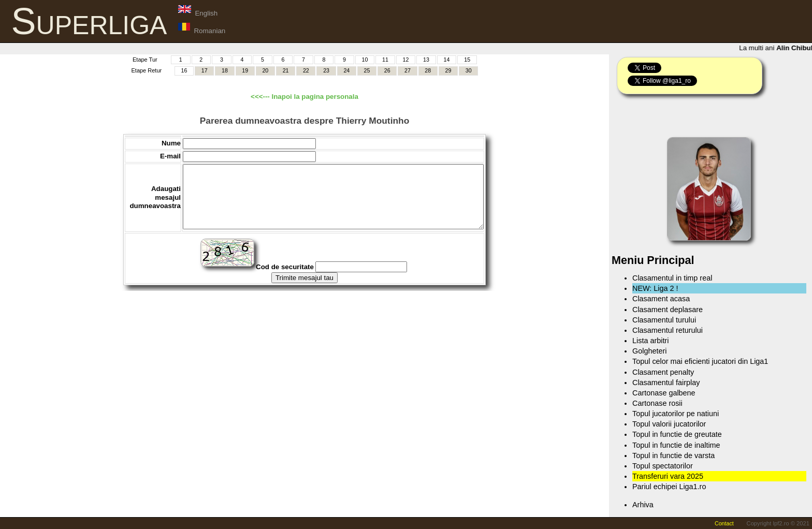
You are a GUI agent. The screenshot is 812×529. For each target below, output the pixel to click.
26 (387, 70)
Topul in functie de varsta (673, 455)
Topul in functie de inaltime (676, 445)
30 (469, 70)
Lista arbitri (650, 341)
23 (326, 70)
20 (265, 70)
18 (225, 70)
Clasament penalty (663, 372)
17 (205, 70)
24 (346, 70)
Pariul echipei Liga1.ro (669, 487)
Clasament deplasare (668, 310)
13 (426, 60)
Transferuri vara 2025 (668, 476)
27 (408, 70)
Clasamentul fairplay (666, 383)
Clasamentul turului (664, 320)
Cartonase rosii (657, 403)
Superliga (89, 21)
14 (447, 60)
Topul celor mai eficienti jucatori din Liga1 (700, 361)
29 (448, 70)
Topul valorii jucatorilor (669, 424)
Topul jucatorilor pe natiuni (676, 414)
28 (428, 70)
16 (184, 70)
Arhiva (643, 505)
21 (286, 70)
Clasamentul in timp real (672, 278)
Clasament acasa (661, 299)
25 (367, 70)
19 (245, 70)
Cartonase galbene (664, 393)
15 (467, 60)
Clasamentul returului (668, 330)
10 (365, 60)
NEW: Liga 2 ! (655, 288)
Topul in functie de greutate (677, 434)
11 (385, 60)
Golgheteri (649, 351)
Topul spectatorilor (663, 466)
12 (406, 60)
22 (306, 70)
